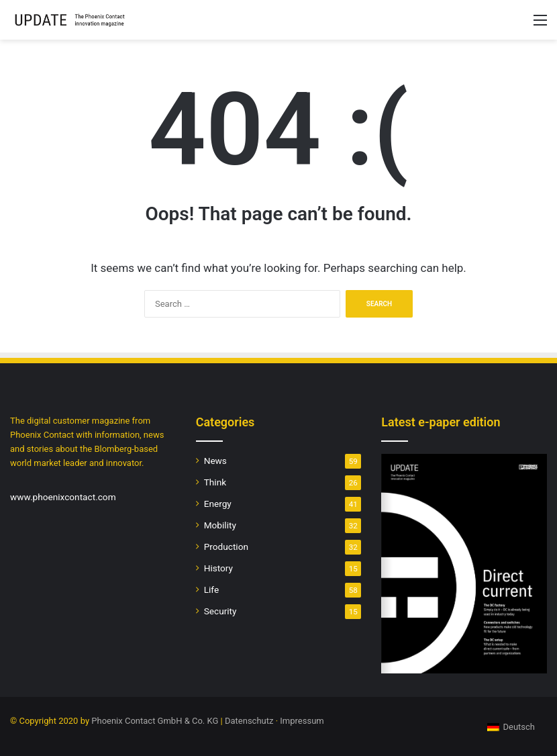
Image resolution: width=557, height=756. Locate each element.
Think (215, 482)
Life (211, 589)
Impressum (302, 721)
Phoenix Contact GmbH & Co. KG (155, 721)
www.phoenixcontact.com (63, 497)
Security (220, 611)
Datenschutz (249, 721)
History (218, 568)
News (215, 461)
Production (226, 547)
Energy (218, 504)
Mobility (220, 525)
